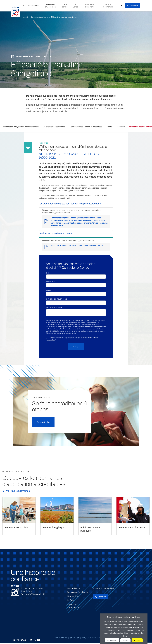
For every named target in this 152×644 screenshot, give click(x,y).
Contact (75, 638)
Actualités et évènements (73, 606)
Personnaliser (112, 640)
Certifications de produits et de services (86, 127)
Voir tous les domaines (18, 491)
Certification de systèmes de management (21, 127)
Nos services (73, 596)
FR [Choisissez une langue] (119, 6)
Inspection (120, 127)
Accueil (25, 17)
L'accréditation (74, 588)
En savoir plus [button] (43, 422)
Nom (49, 273)
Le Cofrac (72, 600)
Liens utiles (61, 638)
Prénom (50, 282)
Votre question (54, 308)
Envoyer (76, 347)
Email (49, 290)
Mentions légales (98, 638)
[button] (34, 6)
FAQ (84, 638)
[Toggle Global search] (24, 6)
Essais (109, 127)
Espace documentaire (103, 588)
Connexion (134, 6)
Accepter (137, 640)
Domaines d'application (40, 17)
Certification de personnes (54, 127)
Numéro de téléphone (57, 299)
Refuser (125, 640)
